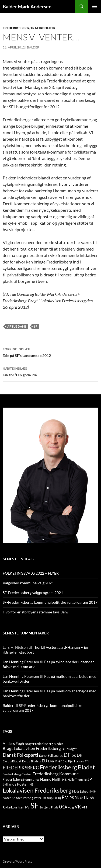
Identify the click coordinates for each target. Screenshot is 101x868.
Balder (33, 47)
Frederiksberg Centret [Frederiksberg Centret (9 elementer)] (17, 774)
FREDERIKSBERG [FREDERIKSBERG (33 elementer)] (21, 768)
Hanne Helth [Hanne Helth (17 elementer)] (51, 779)
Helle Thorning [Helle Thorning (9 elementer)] (77, 780)
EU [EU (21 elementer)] (44, 761)
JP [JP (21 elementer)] (90, 779)
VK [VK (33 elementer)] (78, 807)
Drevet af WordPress (17, 861)
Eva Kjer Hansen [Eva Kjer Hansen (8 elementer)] (73, 761)
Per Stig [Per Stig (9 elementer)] (28, 798)
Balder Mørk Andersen (27, 6)
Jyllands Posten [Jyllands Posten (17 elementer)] (16, 784)
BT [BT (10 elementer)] (64, 749)
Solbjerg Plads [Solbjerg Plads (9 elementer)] (49, 807)
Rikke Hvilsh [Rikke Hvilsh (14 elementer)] (84, 798)
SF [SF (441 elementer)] (35, 805)
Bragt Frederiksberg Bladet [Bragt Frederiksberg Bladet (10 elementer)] (44, 744)
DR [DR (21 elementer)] (80, 755)
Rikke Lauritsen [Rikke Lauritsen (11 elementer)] (13, 807)
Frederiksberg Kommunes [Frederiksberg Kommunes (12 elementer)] (21, 780)
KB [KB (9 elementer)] (31, 784)
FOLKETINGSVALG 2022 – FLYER (31, 573)
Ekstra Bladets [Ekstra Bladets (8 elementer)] (32, 761)
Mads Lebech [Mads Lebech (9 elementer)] (81, 791)
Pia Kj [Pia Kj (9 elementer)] (57, 798)
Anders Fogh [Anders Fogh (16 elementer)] (13, 743)
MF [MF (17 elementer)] (93, 791)
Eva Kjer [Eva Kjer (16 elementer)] (55, 761)
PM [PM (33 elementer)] (65, 797)
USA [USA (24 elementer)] (63, 807)
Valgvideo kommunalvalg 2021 (28, 583)
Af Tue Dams (17, 326)
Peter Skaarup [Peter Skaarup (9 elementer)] (43, 798)
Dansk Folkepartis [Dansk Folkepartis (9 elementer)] (51, 756)
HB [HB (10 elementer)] (65, 780)
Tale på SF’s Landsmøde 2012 (50, 352)
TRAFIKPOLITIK (43, 28)
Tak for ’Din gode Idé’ (50, 371)
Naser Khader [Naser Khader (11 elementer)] (12, 798)
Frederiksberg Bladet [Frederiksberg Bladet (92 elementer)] (67, 767)
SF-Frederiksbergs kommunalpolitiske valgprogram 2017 (50, 602)
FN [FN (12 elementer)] (87, 761)
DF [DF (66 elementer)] (67, 755)
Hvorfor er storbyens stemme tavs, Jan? (36, 612)
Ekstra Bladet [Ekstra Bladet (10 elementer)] (12, 761)
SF (36, 326)
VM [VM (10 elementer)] (84, 807)
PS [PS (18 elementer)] (72, 798)
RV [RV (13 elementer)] (27, 807)
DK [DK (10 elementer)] (74, 756)
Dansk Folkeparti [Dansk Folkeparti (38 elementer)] (20, 755)
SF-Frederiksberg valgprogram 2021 (33, 593)
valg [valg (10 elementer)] (71, 807)
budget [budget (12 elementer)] (72, 749)
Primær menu (95, 6)
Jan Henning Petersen (21, 662)
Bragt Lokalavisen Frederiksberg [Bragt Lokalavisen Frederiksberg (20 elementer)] (32, 748)
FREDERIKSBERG (16, 28)
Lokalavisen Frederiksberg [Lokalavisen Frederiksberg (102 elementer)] (37, 790)
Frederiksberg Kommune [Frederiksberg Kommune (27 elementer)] (56, 774)
